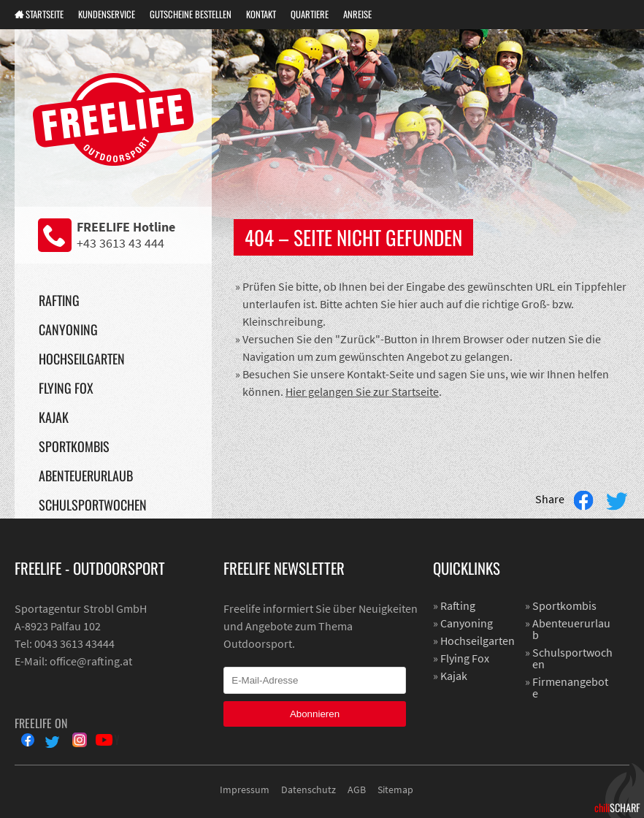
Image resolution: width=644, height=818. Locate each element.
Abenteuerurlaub (86, 475)
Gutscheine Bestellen (191, 14)
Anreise (357, 14)
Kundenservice (107, 14)
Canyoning (68, 329)
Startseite (45, 14)
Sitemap (395, 790)
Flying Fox (66, 388)
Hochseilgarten (82, 359)
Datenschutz (308, 790)
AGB (357, 790)
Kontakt (261, 14)
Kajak (54, 417)
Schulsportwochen (93, 505)
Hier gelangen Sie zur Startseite (362, 391)
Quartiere (310, 14)
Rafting (59, 300)
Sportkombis (74, 446)
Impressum (245, 790)
